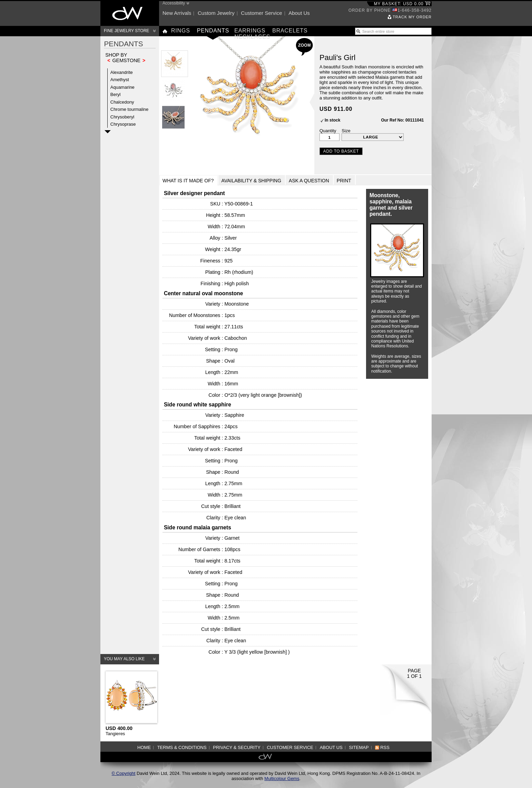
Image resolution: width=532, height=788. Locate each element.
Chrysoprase (123, 124)
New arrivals (177, 13)
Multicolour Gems (282, 779)
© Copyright (124, 773)
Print (344, 181)
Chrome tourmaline (130, 109)
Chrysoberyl (122, 117)
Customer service (261, 13)
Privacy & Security (237, 747)
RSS (385, 747)
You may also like (124, 659)
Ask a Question (309, 181)
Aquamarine (122, 87)
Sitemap (359, 747)
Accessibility (174, 3)
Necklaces (252, 37)
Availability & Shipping (252, 181)
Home (144, 747)
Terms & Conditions (182, 747)
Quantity (328, 131)
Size (346, 131)
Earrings (250, 31)
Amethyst (120, 80)
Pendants (213, 31)
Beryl (116, 94)
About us (299, 13)
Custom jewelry (216, 13)
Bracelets (290, 31)
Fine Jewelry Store (126, 31)
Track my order (412, 17)
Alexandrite (122, 72)
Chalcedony (122, 102)
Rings (181, 31)
